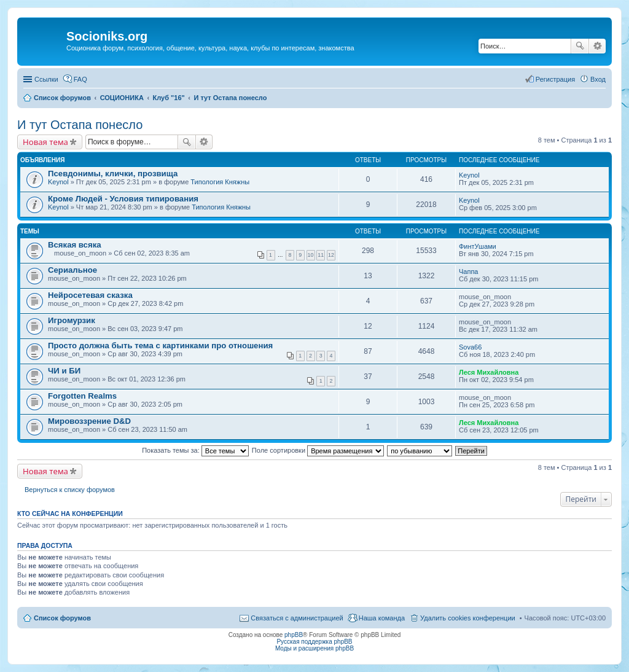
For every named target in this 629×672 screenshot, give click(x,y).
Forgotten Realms (82, 396)
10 (311, 255)
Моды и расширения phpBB (314, 648)
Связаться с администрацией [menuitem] (297, 618)
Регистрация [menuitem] (555, 79)
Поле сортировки (318, 450)
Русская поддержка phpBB (314, 642)
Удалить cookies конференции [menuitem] (468, 618)
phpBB (294, 635)
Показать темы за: (195, 450)
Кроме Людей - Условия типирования (123, 199)
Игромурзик (72, 320)
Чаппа (468, 272)
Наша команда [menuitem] (382, 618)
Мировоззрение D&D (89, 421)
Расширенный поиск (597, 46)
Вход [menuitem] (598, 79)
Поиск (580, 46)
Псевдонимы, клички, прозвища (113, 174)
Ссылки (46, 79)
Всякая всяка (75, 245)
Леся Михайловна (489, 372)
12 (331, 255)
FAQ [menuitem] (80, 79)
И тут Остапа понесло (80, 125)
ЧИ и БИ (64, 371)
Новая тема (45, 142)
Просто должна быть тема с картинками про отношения (160, 346)
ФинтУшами (478, 246)
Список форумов (62, 618)
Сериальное (72, 270)
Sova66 (470, 347)
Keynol (58, 182)
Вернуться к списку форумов (70, 490)
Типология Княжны (220, 182)
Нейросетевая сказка (90, 295)
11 (321, 255)
